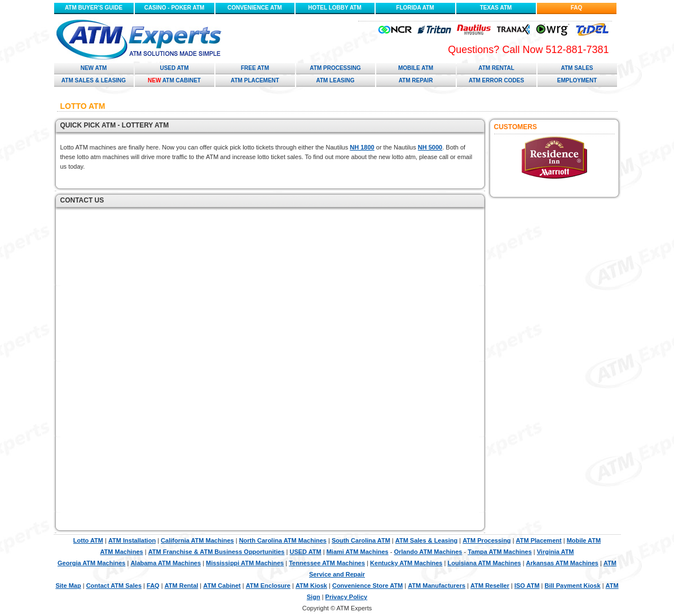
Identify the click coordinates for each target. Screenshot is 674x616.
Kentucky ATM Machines (406, 563)
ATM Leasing (335, 80)
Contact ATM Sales (114, 586)
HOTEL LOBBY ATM (335, 8)
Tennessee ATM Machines (327, 563)
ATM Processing (335, 68)
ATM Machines (121, 552)
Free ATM (255, 68)
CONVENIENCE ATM (255, 8)
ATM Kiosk (311, 586)
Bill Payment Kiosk (573, 586)
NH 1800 (362, 147)
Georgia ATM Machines (91, 563)
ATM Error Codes (496, 80)
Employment (577, 80)
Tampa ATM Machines (499, 552)
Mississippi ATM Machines (245, 563)
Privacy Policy (347, 597)
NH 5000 (430, 147)
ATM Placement (255, 80)
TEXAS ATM (496, 8)
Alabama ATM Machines (166, 563)
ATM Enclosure (268, 586)
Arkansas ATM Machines (562, 563)
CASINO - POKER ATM (175, 8)
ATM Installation (132, 540)
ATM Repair (416, 80)
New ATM (94, 68)
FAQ (577, 8)
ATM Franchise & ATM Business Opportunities (217, 552)
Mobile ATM (416, 68)
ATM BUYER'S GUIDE (94, 8)
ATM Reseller (490, 586)
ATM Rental (496, 68)
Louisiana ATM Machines (484, 563)
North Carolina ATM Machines (283, 540)
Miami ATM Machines (358, 552)
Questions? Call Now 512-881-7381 (528, 50)
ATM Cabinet (174, 80)
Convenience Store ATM (367, 586)
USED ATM (305, 552)
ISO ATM (527, 586)
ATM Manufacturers (437, 586)
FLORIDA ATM (415, 8)
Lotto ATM (88, 540)
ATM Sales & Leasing (94, 80)
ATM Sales (577, 68)
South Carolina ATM (361, 540)
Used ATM (174, 68)
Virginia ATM (556, 552)
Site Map (68, 586)
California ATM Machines (197, 540)
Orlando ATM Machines (428, 552)
